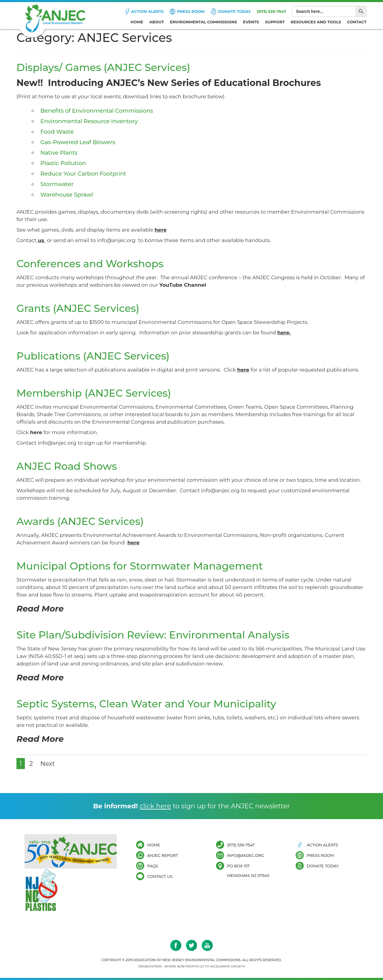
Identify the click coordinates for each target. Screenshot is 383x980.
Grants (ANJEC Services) (82, 308)
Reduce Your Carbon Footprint (84, 174)
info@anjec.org (116, 240)
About (157, 22)
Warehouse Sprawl (67, 195)
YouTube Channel (183, 285)
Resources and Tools (316, 22)
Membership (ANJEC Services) (99, 393)
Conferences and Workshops (95, 263)
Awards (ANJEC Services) (84, 521)
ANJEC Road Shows (70, 466)
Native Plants (59, 153)
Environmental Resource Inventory (90, 121)
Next (48, 764)
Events (251, 22)
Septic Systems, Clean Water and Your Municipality (155, 703)
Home (137, 22)
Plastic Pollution (63, 163)
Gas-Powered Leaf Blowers (78, 142)
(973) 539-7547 (271, 11)
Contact (357, 22)
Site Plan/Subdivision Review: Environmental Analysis (162, 635)
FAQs (153, 866)
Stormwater (57, 184)
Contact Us (160, 876)
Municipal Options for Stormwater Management (148, 566)
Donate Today (235, 11)
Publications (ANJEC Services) (98, 356)
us (42, 240)
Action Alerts (147, 11)
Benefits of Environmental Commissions (97, 111)
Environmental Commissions (203, 22)
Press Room (191, 11)
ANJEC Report (163, 855)
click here (155, 806)
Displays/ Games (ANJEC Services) (109, 67)
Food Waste (57, 132)
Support (275, 22)
